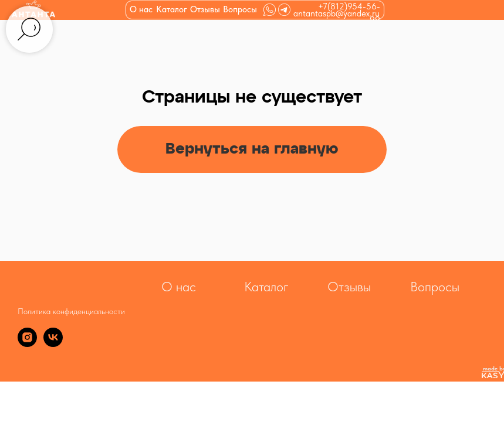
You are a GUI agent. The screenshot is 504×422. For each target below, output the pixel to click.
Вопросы (240, 9)
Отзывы (205, 9)
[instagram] (27, 344)
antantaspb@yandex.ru (336, 13)
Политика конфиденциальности (71, 311)
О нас (141, 9)
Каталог (266, 287)
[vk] (53, 344)
